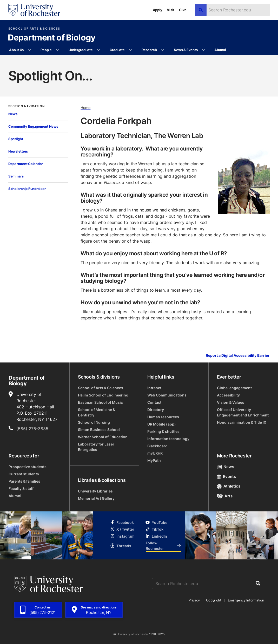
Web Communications (167, 395)
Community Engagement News (33, 126)
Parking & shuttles (163, 431)
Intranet (154, 388)
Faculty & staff (21, 488)
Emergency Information (246, 600)
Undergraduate (81, 50)
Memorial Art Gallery (96, 498)
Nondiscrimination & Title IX (242, 422)
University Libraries (95, 491)
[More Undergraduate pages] (99, 50)
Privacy (194, 600)
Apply (158, 10)
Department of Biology (52, 38)
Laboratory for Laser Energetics (96, 447)
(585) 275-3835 (32, 429)
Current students (24, 474)
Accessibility (228, 395)
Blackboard (157, 446)
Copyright (214, 600)
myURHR (155, 453)
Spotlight (16, 139)
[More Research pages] (163, 50)
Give (183, 10)
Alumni (220, 50)
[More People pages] (58, 50)
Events (227, 477)
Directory (156, 410)
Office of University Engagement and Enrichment (243, 412)
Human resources (163, 417)
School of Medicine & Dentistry (97, 412)
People (46, 50)
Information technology (168, 439)
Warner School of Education (103, 437)
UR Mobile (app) (162, 424)
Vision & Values (231, 402)
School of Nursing (94, 422)
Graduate (117, 50)
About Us (16, 50)
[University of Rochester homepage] (34, 10)
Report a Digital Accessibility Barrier (238, 356)
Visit (171, 10)
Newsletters (18, 151)
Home (85, 108)
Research (149, 50)
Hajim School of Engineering (103, 395)
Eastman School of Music (100, 402)
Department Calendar (26, 164)
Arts (225, 496)
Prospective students (28, 467)
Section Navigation (27, 106)
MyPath (154, 460)
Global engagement (234, 388)
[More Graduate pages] (131, 50)
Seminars (16, 176)
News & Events (186, 50)
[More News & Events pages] (204, 50)
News (13, 114)
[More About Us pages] (29, 50)
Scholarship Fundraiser (27, 189)
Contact (154, 402)
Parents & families (24, 481)
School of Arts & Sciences (34, 29)
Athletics (229, 486)
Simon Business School (99, 430)
